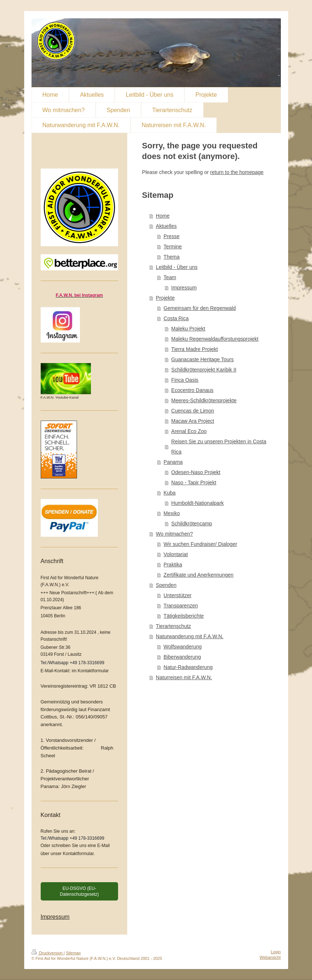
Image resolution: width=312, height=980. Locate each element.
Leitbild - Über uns (177, 267)
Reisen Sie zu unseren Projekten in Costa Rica (219, 447)
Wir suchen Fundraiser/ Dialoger (200, 544)
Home (163, 216)
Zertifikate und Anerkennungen (199, 575)
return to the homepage (237, 172)
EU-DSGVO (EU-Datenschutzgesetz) (79, 891)
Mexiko (172, 513)
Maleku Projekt (188, 329)
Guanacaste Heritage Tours (202, 359)
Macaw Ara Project (193, 421)
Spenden (166, 585)
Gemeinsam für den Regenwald (200, 308)
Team (170, 277)
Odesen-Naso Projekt (196, 472)
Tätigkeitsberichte (184, 616)
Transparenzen (181, 606)
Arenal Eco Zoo (189, 431)
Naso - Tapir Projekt (194, 482)
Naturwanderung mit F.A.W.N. (190, 636)
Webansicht (270, 957)
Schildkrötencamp (192, 524)
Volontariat (176, 554)
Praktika (173, 565)
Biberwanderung (182, 657)
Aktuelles (166, 226)
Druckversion (48, 953)
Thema (172, 257)
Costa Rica (176, 318)
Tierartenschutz (173, 626)
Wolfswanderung (183, 647)
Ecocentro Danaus (192, 390)
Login (276, 952)
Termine (173, 247)
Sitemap (73, 953)
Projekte (165, 298)
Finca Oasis (185, 380)
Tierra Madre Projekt (194, 349)
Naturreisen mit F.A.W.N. (184, 677)
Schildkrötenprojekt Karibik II (204, 370)
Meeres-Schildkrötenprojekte (204, 400)
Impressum (184, 288)
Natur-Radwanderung (188, 667)
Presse (172, 236)
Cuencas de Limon (193, 411)
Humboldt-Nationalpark (197, 503)
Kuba (170, 493)
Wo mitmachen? (174, 534)
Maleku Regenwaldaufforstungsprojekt (215, 339)
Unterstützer (177, 595)
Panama (173, 462)
